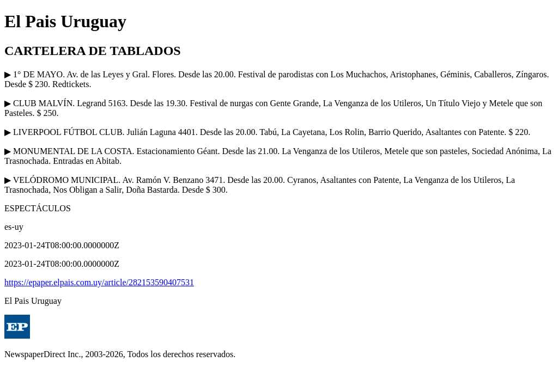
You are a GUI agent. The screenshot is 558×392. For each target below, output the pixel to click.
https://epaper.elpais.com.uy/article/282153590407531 (99, 282)
